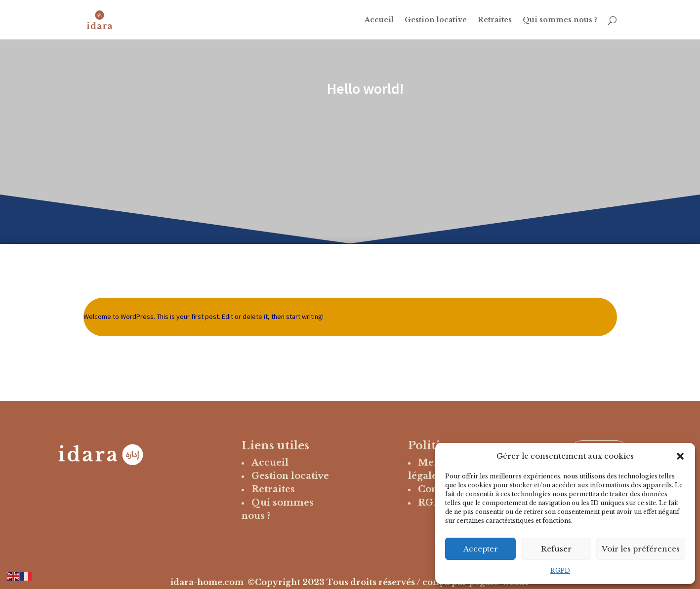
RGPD (560, 570)
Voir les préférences (641, 549)
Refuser (556, 549)
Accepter (481, 549)
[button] (680, 456)
